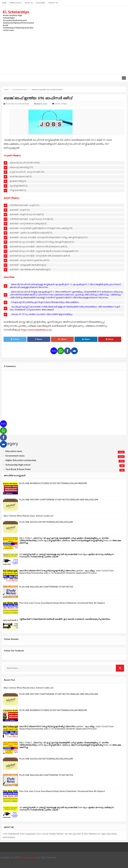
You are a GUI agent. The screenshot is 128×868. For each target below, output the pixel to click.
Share (39, 339)
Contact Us (53, 3)
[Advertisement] (75, 52)
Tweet (15, 339)
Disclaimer (41, 3)
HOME (4, 3)
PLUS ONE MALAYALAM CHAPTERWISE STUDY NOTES (46, 587)
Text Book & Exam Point (18, 469)
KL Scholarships (16, 12)
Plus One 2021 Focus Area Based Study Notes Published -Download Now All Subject (62, 603)
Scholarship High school (18, 465)
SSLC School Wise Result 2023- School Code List (28, 516)
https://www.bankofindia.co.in (36, 330)
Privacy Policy (16, 3)
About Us (29, 3)
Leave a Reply (61, 104)
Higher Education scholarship (21, 460)
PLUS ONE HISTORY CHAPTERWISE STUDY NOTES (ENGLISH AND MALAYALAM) (59, 500)
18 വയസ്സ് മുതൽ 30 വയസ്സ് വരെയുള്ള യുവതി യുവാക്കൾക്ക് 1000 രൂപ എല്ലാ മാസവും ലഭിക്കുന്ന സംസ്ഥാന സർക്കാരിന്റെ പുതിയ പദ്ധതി (67, 555)
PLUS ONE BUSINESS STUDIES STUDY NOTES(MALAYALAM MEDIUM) (53, 483)
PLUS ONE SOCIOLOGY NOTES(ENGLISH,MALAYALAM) (46, 522)
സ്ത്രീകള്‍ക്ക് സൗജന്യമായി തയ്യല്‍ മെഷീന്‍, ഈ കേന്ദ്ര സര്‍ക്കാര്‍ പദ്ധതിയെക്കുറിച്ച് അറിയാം (65, 619)
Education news (14, 451)
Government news (15, 456)
